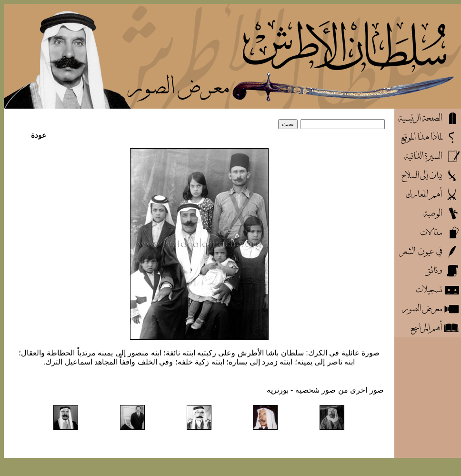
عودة (39, 135)
